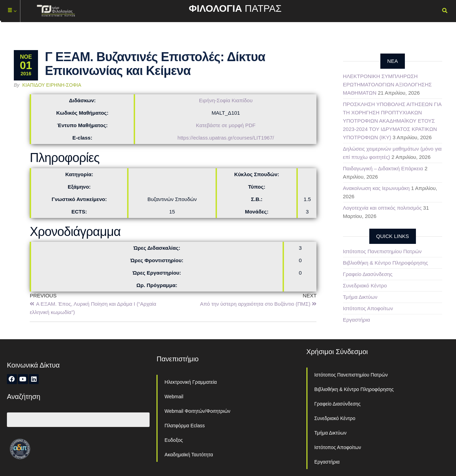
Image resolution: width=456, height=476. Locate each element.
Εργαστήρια (357, 320)
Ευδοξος (174, 440)
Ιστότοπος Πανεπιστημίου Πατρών (382, 251)
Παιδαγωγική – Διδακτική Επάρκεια (383, 168)
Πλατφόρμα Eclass (184, 426)
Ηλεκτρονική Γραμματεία (191, 382)
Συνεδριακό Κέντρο (365, 285)
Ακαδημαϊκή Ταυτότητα (189, 455)
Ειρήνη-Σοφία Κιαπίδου (226, 100)
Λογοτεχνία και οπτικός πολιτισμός (382, 208)
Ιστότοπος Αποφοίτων (368, 308)
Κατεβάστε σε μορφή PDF (226, 125)
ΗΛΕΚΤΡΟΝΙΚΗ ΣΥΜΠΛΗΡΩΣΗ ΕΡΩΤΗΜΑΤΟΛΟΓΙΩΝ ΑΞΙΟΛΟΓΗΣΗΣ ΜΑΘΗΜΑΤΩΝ (387, 84)
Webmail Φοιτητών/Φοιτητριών (197, 411)
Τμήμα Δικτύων (360, 297)
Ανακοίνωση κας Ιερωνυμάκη (376, 188)
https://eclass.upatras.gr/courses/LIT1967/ (226, 138)
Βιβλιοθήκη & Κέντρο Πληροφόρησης (386, 263)
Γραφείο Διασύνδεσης (368, 274)
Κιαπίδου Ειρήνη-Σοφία (52, 85)
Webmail (174, 397)
